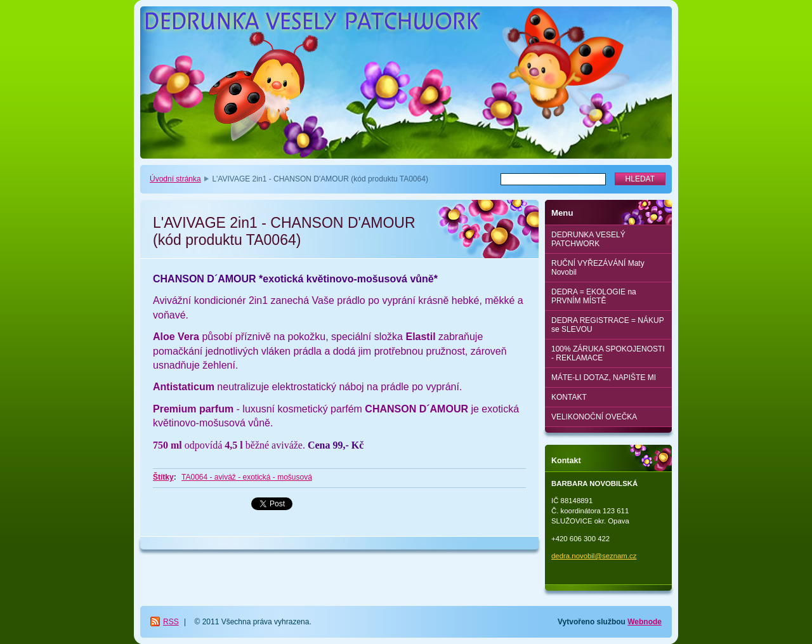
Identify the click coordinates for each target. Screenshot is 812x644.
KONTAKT (569, 397)
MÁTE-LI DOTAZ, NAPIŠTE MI (604, 378)
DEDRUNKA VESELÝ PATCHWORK (588, 239)
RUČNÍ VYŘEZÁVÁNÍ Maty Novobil (598, 268)
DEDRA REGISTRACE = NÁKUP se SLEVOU (608, 325)
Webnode (645, 622)
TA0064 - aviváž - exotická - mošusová (247, 477)
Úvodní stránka (175, 179)
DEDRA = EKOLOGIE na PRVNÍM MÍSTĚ (594, 296)
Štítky (163, 477)
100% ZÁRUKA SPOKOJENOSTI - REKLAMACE (608, 353)
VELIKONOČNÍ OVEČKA (594, 417)
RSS (171, 622)
